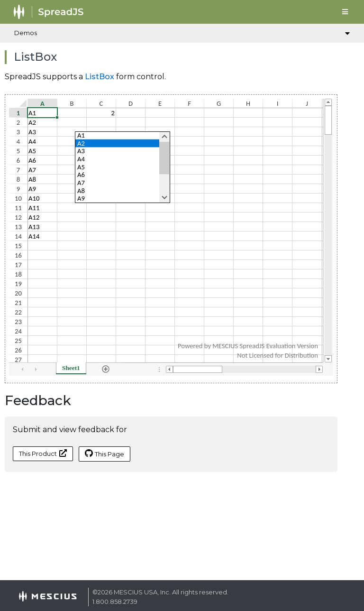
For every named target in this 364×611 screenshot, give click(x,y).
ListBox (100, 77)
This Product (43, 453)
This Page (105, 454)
